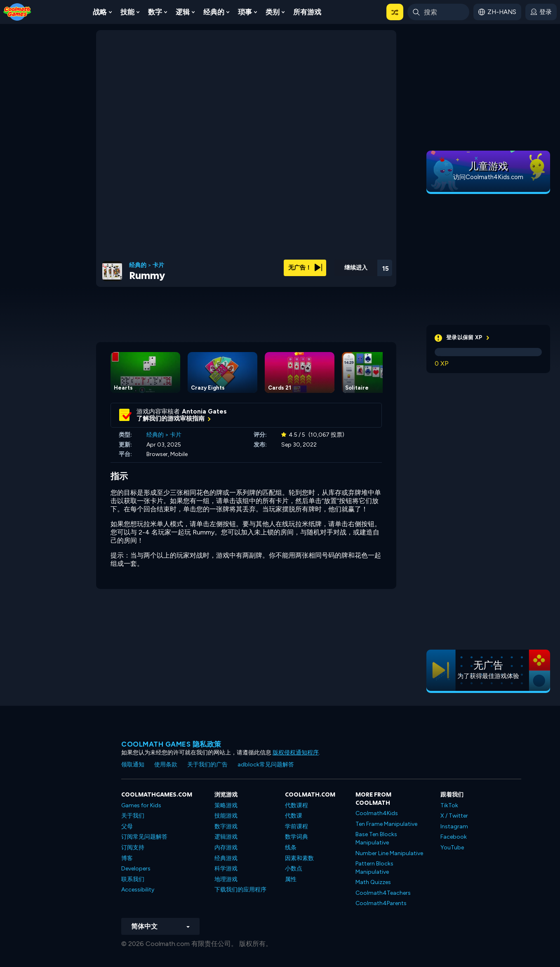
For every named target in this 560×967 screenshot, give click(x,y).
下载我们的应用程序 (240, 890)
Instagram (454, 826)
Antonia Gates (204, 411)
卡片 (158, 265)
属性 (291, 879)
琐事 (245, 12)
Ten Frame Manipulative (386, 824)
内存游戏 (226, 848)
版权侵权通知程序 (296, 753)
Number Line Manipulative (389, 853)
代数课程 (296, 805)
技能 (127, 12)
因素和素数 (299, 858)
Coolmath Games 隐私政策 (171, 744)
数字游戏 (226, 826)
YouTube (452, 848)
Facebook (454, 837)
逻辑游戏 (226, 837)
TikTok (449, 805)
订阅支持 (133, 848)
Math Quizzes (373, 882)
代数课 (294, 816)
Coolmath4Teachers (383, 893)
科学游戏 (226, 869)
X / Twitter (454, 816)
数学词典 (296, 837)
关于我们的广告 (207, 765)
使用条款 (166, 765)
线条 (291, 848)
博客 (127, 858)
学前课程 (296, 826)
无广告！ (305, 268)
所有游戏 (307, 12)
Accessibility (138, 890)
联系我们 (133, 879)
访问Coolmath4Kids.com (488, 177)
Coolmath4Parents (381, 903)
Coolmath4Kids (377, 813)
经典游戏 (226, 858)
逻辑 (183, 12)
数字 (155, 12)
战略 (100, 12)
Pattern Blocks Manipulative (374, 868)
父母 (127, 826)
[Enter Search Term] (438, 12)
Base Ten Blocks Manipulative (376, 838)
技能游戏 (226, 816)
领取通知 (133, 765)
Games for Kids (141, 805)
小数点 (294, 869)
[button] (395, 12)
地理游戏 (226, 879)
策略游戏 (226, 805)
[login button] (541, 12)
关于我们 (133, 816)
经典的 (214, 12)
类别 (273, 12)
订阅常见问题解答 (144, 837)
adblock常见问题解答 (266, 765)
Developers (136, 869)
